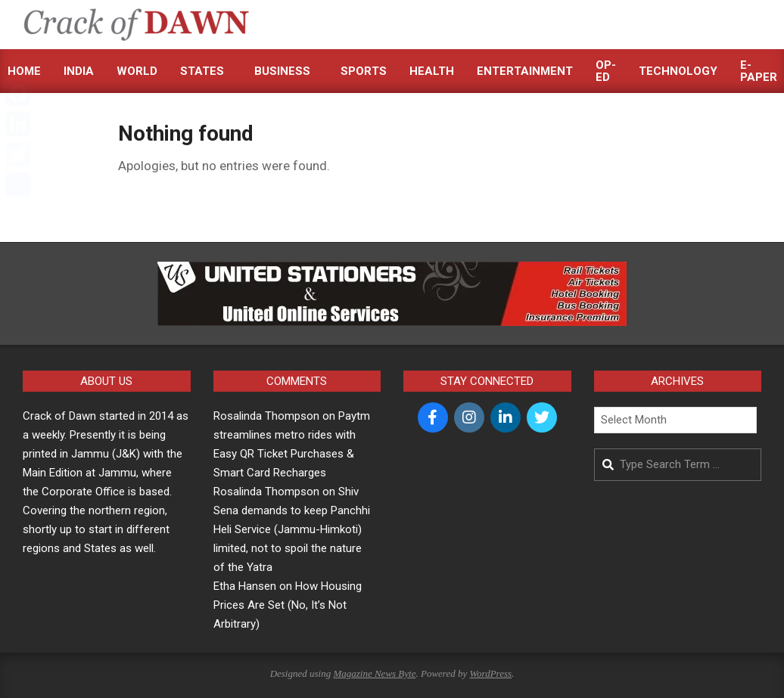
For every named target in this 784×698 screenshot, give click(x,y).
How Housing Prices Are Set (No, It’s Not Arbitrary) (288, 605)
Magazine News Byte (374, 673)
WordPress (490, 673)
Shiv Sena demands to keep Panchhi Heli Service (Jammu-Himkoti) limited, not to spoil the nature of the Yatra (292, 529)
